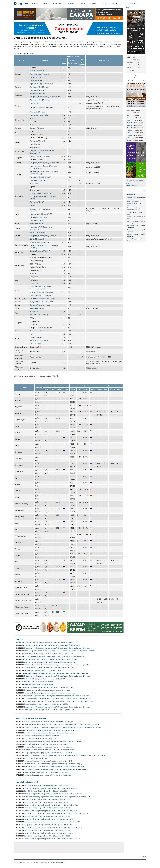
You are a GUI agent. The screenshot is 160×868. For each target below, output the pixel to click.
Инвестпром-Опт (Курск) (38, 217)
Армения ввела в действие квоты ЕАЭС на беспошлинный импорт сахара (51, 659)
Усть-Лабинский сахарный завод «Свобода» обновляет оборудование (49, 733)
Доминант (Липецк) (37, 224)
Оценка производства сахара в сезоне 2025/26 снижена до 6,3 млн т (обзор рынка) (56, 673)
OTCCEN (129, 133)
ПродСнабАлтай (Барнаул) (39, 74)
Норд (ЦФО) (34, 103)
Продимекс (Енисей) (37, 202)
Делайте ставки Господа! (134, 208)
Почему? (129, 212)
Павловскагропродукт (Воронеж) (41, 107)
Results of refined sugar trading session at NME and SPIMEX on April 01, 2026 (51, 805)
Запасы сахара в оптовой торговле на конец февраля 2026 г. (46, 704)
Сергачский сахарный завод (40, 305)
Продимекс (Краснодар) (38, 180)
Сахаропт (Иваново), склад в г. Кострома (44, 163)
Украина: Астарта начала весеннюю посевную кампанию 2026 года (48, 687)
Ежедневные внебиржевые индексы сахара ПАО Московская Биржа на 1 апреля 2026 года (57, 707)
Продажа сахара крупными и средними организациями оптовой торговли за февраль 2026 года (59, 701)
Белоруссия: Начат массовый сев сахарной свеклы (43, 670)
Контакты (133, 4)
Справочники (73, 3)
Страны (95, 3)
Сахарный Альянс (36, 77)
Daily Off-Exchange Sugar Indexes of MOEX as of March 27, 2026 (47, 830)
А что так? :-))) (131, 217)
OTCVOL (129, 135)
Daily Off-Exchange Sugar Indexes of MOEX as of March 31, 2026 (47, 808)
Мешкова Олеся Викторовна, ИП (41, 292)
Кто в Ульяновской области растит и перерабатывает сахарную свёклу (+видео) (53, 764)
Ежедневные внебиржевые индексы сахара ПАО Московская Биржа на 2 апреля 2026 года (57, 676)
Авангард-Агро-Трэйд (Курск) (40, 210)
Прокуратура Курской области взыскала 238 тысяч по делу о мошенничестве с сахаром (56, 769)
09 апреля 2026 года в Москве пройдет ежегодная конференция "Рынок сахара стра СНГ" (57, 665)
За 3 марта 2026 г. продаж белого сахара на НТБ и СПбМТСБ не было (50, 679)
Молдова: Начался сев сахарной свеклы (39, 684)
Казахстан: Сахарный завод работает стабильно (42, 736)
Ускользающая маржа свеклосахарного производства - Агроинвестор (49, 730)
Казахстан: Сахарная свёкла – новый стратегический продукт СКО (48, 761)
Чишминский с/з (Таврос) (39, 315)
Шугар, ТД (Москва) (37, 239)
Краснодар (130, 62)
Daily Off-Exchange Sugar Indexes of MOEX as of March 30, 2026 (47, 816)
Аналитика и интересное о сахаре (31, 718)
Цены (47, 3)
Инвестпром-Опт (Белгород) (40, 87)
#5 (127, 118)
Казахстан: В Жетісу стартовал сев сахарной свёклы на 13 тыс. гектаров (50, 693)
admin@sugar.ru (85, 47)
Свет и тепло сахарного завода (35, 758)
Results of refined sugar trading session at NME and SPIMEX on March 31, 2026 (52, 811)
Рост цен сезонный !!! (133, 226)
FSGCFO (129, 125)
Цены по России (131, 71)
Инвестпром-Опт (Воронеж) (40, 100)
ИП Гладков (34, 283)
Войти (128, 8)
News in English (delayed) (27, 782)
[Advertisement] (69, 848)
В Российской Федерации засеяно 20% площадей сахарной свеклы (48, 642)
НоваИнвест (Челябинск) (39, 341)
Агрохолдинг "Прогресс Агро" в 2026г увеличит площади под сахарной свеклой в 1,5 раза (56, 696)
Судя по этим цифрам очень (135, 221)
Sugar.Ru (19, 862)
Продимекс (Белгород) (38, 90)
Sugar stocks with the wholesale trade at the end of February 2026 (47, 800)
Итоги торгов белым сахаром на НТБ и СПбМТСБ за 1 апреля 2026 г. (49, 710)
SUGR (128, 120)
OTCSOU (129, 130)
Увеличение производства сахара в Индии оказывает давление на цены (50, 662)
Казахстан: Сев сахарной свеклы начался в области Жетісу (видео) (48, 722)
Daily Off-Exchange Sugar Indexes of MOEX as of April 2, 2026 (46, 791)
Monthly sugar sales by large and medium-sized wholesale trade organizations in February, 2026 (57, 797)
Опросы (128, 183)
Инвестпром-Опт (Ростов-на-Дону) (42, 299)
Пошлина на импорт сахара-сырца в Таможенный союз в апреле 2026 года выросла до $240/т (58, 698)
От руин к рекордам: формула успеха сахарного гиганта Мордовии (48, 753)
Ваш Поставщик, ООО (38, 93)
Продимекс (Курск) (36, 221)
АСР (31, 118)
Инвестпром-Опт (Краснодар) (40, 177)
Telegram (114, 4)
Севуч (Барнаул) (36, 81)
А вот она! (130, 239)
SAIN (128, 138)
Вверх (144, 856)
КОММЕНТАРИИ (132, 195)
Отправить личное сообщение (135, 181)
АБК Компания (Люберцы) (39, 233)
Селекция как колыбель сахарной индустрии (40, 739)
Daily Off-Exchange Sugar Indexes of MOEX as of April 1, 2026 (46, 802)
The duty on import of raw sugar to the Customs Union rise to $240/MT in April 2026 (53, 794)
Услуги (83, 4)
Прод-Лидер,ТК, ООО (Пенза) (40, 295)
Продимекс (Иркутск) (37, 141)
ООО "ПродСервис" (37, 71)
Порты (105, 3)
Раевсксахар (34, 311)
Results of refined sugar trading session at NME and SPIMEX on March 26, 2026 (52, 839)
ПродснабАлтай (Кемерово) (40, 156)
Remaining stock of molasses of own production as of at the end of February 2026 (52, 822)
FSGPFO (129, 128)
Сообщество (58, 3)
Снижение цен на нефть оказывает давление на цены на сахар (47, 690)
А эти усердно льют (132, 234)
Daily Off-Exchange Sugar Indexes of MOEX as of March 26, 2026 (47, 836)
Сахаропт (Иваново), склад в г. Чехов (43, 236)
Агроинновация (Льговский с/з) (41, 214)
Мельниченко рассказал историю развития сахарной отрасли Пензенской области (54, 767)
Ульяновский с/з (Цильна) (39, 331)
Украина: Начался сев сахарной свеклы (38, 682)
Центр (128, 65)
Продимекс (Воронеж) (38, 112)
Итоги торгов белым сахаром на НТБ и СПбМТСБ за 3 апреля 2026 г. (49, 654)
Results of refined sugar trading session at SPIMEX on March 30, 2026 (48, 819)
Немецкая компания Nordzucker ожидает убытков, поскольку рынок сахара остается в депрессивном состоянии (64, 755)
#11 (128, 115)
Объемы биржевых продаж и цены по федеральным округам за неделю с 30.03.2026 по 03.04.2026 (60, 651)
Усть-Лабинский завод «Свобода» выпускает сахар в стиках (46, 744)
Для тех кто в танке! (133, 230)
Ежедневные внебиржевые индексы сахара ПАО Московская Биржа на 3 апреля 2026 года (57, 648)
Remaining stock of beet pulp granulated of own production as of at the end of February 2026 (56, 814)
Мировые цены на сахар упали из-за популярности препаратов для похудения (52, 741)
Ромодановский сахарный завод (41, 302)
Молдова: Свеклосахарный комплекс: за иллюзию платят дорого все (49, 750)
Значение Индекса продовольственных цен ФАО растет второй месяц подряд (52, 645)
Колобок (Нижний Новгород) (40, 242)
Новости (37, 3)
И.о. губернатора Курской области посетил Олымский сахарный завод (49, 668)
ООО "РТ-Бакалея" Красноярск (41, 193)
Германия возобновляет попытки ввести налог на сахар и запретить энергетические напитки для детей (61, 725)
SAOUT (129, 140)
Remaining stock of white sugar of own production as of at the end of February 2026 (53, 828)
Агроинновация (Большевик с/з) (41, 84)
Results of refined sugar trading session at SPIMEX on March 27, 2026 (48, 833)
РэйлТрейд (34, 184)
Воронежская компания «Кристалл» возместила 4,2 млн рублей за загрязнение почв (55, 656)
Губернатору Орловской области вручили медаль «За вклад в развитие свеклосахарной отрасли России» (62, 727)
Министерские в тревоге (134, 197)
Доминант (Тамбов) (37, 308)
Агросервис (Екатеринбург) (39, 115)
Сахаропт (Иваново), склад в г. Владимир (45, 97)
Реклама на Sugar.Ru (132, 186)
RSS (120, 4)
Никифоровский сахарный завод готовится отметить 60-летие (46, 772)
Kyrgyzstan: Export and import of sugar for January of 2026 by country (48, 825)
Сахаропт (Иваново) (37, 128)
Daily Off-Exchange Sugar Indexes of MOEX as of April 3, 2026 (46, 785)
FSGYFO (129, 123)
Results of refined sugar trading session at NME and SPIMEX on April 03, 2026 (51, 788)
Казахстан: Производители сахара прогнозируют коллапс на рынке (48, 747)
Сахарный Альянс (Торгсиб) (40, 251)
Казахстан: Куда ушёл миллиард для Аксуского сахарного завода (48, 775)
